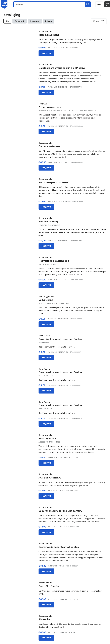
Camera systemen (49, 146)
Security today (47, 438)
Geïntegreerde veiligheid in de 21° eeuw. (62, 68)
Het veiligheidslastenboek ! (54, 261)
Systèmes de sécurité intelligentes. (59, 547)
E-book (49, 21)
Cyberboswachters (50, 107)
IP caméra (44, 619)
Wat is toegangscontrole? (54, 182)
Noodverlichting (48, 221)
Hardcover (35, 21)
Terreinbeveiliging (49, 35)
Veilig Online (46, 300)
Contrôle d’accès (49, 586)
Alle (7, 21)
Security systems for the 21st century (60, 511)
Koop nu (46, 53)
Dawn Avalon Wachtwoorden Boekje (60, 339)
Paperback (20, 21)
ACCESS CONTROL (50, 477)
